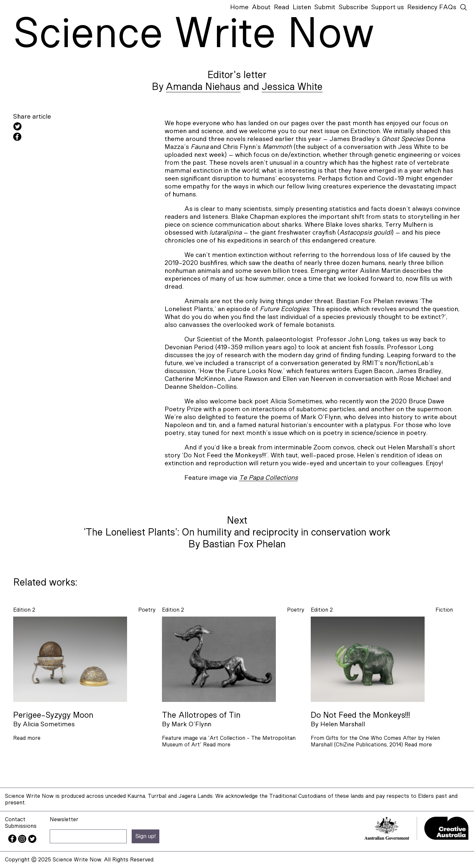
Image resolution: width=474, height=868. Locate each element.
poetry (147, 610)
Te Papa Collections (268, 478)
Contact (15, 819)
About (261, 7)
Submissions (21, 826)
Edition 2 (24, 610)
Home (239, 7)
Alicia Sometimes (49, 724)
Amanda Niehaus (203, 87)
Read (282, 7)
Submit (325, 7)
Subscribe (353, 7)
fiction (444, 610)
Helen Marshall (343, 724)
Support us (388, 7)
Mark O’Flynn (191, 724)
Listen (302, 7)
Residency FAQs (432, 7)
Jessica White (292, 87)
